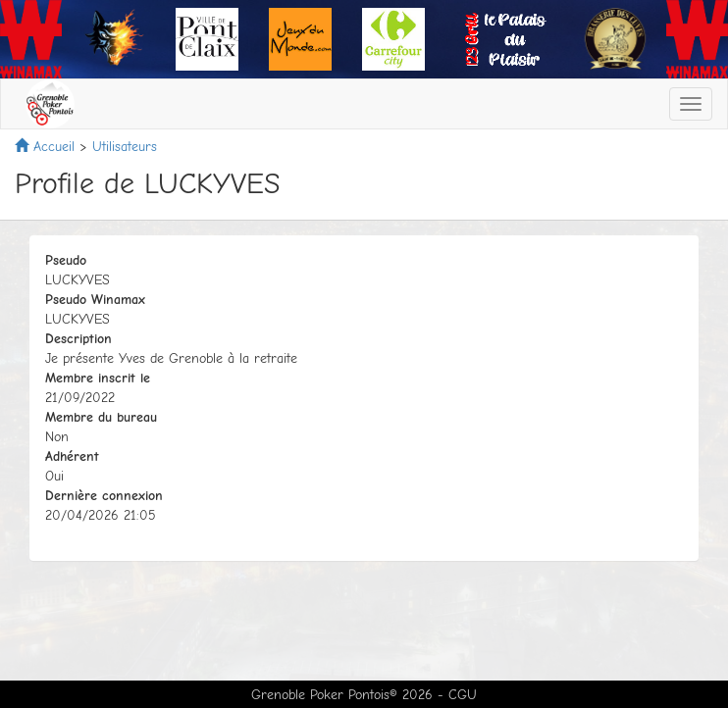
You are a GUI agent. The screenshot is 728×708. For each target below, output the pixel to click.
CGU (463, 695)
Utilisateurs (125, 147)
